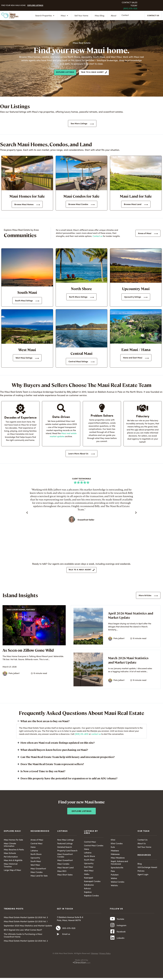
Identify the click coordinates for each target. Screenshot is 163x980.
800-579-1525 (69, 931)
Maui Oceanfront (39, 870)
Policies (141, 872)
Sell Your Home (81, 16)
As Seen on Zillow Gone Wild (28, 651)
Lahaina (34, 852)
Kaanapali (89, 880)
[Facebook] (112, 936)
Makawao (116, 856)
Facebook (121, 936)
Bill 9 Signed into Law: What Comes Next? (23, 932)
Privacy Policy (105, 957)
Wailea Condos (118, 884)
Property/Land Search (68, 852)
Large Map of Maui (13, 872)
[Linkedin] (112, 943)
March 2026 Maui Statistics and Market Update (128, 661)
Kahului (87, 891)
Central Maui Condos (94, 847)
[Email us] (58, 937)
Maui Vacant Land (66, 869)
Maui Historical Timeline (11, 867)
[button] (27, 512)
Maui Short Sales (65, 877)
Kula (113, 848)
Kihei (113, 841)
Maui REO (62, 873)
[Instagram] (112, 929)
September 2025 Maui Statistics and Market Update (28, 928)
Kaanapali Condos (93, 883)
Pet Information (11, 858)
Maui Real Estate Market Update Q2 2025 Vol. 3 (26, 920)
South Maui (36, 863)
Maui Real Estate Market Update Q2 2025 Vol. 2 (26, 943)
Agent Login (143, 876)
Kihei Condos (117, 845)
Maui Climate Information (10, 846)
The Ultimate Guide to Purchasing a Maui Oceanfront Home (23, 938)
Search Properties (44, 16)
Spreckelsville (117, 869)
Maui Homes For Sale (14, 841)
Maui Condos (37, 874)
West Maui (35, 867)
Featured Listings (65, 845)
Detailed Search (65, 848)
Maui (64, 16)
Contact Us (143, 841)
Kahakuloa (89, 887)
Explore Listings (35, 5)
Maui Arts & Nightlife (13, 862)
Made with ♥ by (81, 963)
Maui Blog (99, 16)
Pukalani (115, 877)
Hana (33, 848)
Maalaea (115, 852)
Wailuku (114, 888)
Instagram (121, 929)
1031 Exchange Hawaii (148, 869)
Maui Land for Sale (39, 878)
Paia (113, 873)
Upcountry (35, 859)
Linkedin (121, 943)
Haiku (87, 876)
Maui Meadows (118, 859)
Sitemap (95, 957)
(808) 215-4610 (82, 735)
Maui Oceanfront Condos (65, 857)
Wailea (114, 880)
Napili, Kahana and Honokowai (120, 864)
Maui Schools (10, 855)
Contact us (97, 236)
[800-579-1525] (58, 931)
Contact (126, 16)
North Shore (36, 856)
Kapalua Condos (92, 898)
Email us (66, 937)
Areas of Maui (37, 841)
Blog (140, 865)
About (113, 16)
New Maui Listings (66, 841)
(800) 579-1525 (130, 9)
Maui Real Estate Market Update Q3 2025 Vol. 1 (26, 924)
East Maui (89, 869)
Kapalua (88, 894)
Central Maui (37, 845)
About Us (142, 845)
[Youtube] (112, 922)
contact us (96, 735)
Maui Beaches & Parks (14, 851)
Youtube (120, 922)
